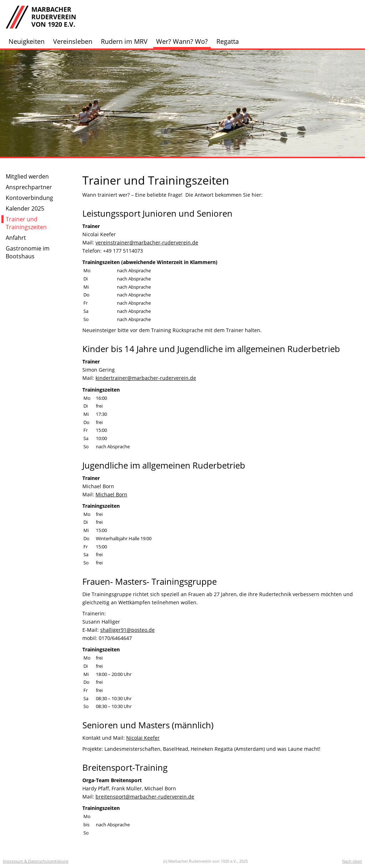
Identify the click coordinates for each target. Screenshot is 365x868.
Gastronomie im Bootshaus (28, 252)
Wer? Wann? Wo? (182, 41)
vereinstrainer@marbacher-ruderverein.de (147, 242)
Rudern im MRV (124, 41)
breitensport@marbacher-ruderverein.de (145, 797)
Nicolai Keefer (143, 738)
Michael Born (111, 494)
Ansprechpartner (29, 187)
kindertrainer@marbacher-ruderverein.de (146, 378)
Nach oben (352, 861)
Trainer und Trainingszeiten (26, 223)
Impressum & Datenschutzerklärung (36, 861)
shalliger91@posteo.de (127, 630)
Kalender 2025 (25, 208)
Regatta (228, 41)
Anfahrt (16, 238)
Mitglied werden (27, 176)
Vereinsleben (73, 41)
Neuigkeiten (27, 41)
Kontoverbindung (29, 198)
